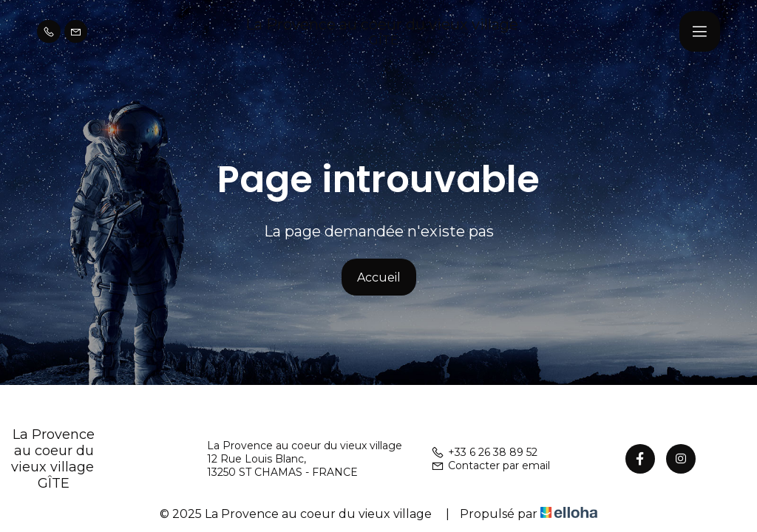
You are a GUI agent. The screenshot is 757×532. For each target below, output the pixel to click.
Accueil (379, 277)
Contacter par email (490, 465)
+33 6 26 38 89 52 (484, 452)
